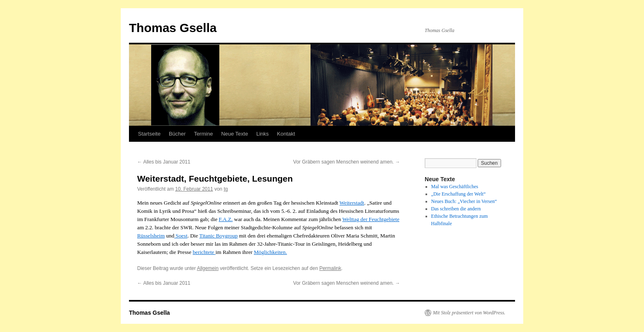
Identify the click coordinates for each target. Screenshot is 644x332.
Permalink (330, 268)
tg (226, 189)
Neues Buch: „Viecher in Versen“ (464, 201)
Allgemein (208, 268)
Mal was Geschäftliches (455, 187)
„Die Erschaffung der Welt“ (459, 194)
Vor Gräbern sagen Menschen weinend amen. (347, 162)
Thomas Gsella (173, 28)
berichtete (204, 252)
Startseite (149, 134)
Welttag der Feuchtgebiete (371, 219)
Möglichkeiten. (270, 252)
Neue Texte (235, 134)
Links (262, 134)
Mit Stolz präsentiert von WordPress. (469, 313)
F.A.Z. (226, 219)
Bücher (177, 134)
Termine (203, 134)
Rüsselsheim (151, 236)
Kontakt (286, 134)
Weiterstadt (352, 203)
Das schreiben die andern (456, 209)
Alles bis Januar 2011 (164, 162)
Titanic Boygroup (218, 236)
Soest (181, 236)
